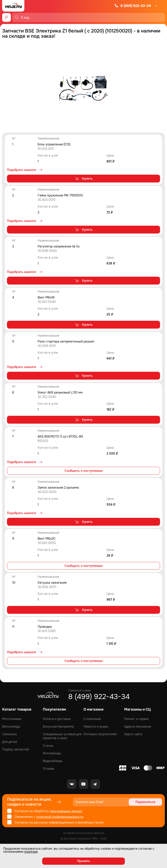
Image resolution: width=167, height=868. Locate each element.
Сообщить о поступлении (84, 471)
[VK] (72, 784)
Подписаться (145, 802)
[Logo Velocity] (13, 6)
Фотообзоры (52, 753)
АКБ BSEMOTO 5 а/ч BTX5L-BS (60, 437)
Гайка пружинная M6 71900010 (60, 195)
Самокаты (10, 734)
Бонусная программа (58, 726)
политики (31, 852)
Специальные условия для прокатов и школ (62, 736)
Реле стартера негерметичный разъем (66, 341)
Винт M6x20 (46, 539)
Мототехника (12, 719)
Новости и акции (96, 726)
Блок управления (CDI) (54, 144)
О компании (92, 719)
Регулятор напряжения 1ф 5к (59, 246)
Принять (84, 861)
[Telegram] (95, 784)
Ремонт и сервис (137, 719)
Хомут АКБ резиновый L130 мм (60, 392)
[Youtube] (83, 784)
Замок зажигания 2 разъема (58, 488)
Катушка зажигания (52, 583)
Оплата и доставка (57, 719)
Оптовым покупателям (100, 734)
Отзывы (49, 769)
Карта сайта (133, 734)
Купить (84, 179)
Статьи (48, 746)
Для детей (10, 742)
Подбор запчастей (16, 749)
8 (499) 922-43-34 (133, 6)
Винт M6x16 (46, 297)
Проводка (45, 627)
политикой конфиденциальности (60, 817)
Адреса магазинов (138, 726)
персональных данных (66, 811)
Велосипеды (11, 726)
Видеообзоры (53, 761)
